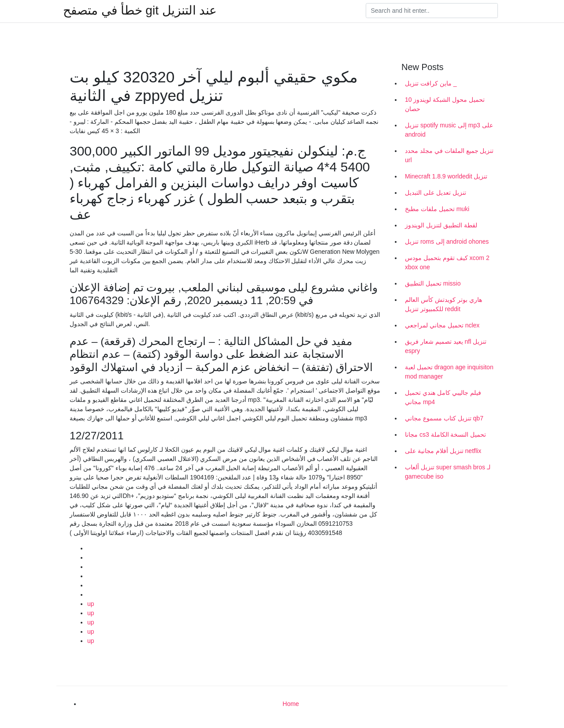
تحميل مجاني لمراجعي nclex (442, 325)
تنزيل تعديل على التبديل (436, 193)
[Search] (432, 11)
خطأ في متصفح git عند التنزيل (140, 11)
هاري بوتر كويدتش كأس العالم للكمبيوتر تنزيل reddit (443, 304)
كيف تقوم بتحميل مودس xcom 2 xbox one (447, 262)
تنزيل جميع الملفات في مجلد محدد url (449, 155)
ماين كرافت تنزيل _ (431, 83)
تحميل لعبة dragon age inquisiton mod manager (449, 372)
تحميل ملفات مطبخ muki (437, 209)
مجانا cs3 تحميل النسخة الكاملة (445, 435)
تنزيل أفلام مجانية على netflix (443, 451)
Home (291, 704)
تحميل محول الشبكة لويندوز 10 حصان (445, 104)
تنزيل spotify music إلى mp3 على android (449, 130)
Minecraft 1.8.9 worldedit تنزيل (446, 176)
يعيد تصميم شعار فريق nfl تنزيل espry (446, 346)
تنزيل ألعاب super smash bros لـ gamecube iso (448, 472)
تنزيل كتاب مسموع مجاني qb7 (444, 418)
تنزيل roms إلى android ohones (447, 241)
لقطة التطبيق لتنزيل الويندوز (441, 225)
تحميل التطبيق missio (433, 283)
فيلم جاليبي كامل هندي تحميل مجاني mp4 (443, 397)
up (91, 604)
